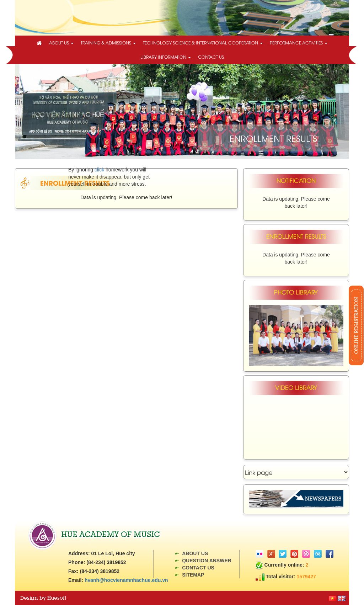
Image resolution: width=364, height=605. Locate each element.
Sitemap (193, 575)
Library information (166, 57)
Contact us (211, 57)
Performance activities (299, 43)
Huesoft (57, 598)
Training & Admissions (108, 43)
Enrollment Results (75, 183)
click (99, 170)
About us (61, 43)
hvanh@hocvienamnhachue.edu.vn (126, 580)
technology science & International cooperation (203, 43)
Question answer (207, 561)
